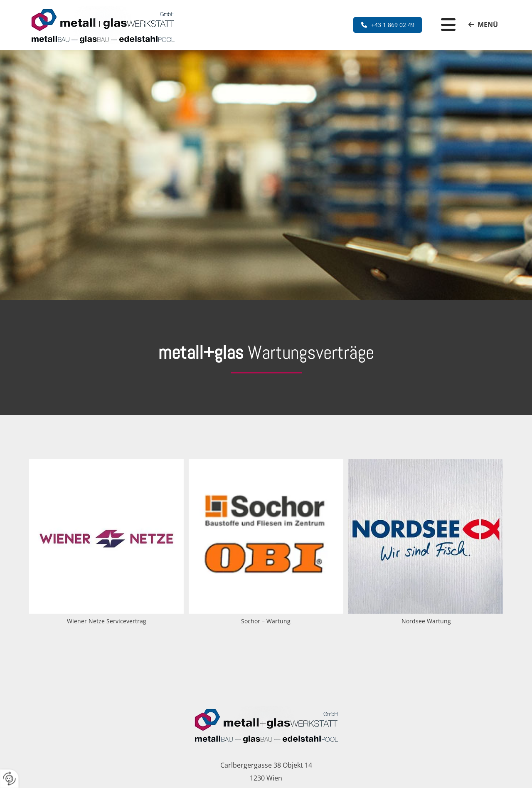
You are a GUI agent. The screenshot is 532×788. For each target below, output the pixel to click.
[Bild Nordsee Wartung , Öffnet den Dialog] (426, 543)
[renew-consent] (9, 779)
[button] (388, 25)
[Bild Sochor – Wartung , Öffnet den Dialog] (266, 543)
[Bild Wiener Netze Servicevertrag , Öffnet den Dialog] (106, 543)
